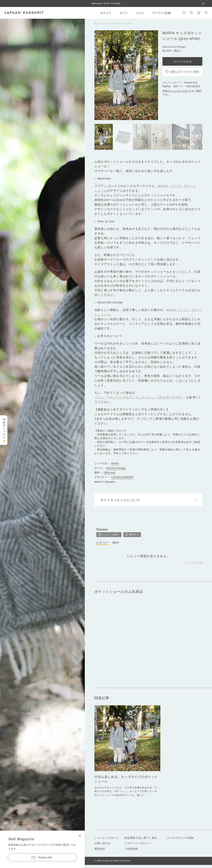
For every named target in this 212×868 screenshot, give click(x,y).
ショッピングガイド (181, 91)
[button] (99, 75)
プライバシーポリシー (138, 843)
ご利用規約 (131, 849)
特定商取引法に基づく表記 (141, 838)
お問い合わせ (103, 843)
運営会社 (100, 849)
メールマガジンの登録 (180, 838)
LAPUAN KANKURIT (122, 477)
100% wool (110, 473)
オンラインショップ (104, 23)
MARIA (115, 464)
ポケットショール (124, 23)
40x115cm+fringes (116, 468)
